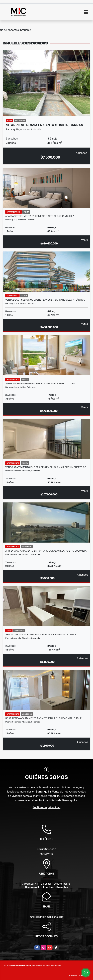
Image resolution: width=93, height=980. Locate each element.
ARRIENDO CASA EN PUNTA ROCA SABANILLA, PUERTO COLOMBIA (41, 634)
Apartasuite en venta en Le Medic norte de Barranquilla (40, 216)
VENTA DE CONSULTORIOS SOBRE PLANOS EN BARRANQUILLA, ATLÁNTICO (45, 300)
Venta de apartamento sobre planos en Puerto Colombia (40, 383)
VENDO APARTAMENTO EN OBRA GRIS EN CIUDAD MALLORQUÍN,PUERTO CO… (46, 467)
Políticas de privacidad (46, 807)
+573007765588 (46, 849)
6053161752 (46, 854)
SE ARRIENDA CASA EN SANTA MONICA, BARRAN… (46, 125)
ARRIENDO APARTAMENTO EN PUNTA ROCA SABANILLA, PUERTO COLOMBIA (46, 551)
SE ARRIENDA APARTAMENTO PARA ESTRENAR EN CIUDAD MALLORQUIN (44, 718)
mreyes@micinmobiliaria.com (46, 917)
